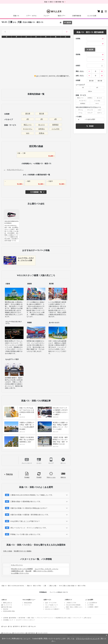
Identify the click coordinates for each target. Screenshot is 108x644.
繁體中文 (17, 626)
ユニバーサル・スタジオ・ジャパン (47, 569)
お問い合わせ (87, 618)
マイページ (27, 605)
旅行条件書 (22, 618)
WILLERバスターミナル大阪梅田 (22, 569)
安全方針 (6, 609)
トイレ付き (56, 129)
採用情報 (13, 618)
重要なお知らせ (8, 603)
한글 (11, 626)
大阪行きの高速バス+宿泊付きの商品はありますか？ (29, 508)
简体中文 (25, 626)
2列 (28, 119)
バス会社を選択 (90, 119)
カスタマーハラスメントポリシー (25, 620)
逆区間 (68, 23)
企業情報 (6, 618)
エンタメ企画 (92, 16)
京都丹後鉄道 (77, 16)
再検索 (90, 126)
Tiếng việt (33, 626)
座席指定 (55, 125)
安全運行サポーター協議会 (23, 551)
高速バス (16, 16)
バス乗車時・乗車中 (93, 607)
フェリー (46, 16)
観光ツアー (62, 16)
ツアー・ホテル (31, 16)
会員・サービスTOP (51, 603)
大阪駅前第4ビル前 (17, 571)
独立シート (28, 125)
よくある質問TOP (92, 603)
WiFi (28, 133)
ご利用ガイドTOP (71, 603)
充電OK (42, 133)
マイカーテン (28, 129)
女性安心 (42, 129)
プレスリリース (8, 605)
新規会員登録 (28, 603)
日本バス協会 (8, 551)
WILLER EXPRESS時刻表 (73, 605)
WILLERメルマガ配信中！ (53, 609)
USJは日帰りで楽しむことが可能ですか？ (25, 521)
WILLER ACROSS (43, 633)
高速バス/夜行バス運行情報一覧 (54, 2)
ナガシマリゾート (17, 565)
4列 (56, 119)
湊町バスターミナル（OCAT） (43, 571)
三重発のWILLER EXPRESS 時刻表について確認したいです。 (32, 495)
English (5, 626)
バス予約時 (90, 605)
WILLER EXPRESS (19, 633)
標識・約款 (31, 618)
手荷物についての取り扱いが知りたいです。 (26, 534)
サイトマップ (77, 618)
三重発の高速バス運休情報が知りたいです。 (26, 502)
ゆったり (42, 125)
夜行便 (42, 114)
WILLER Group (7, 633)
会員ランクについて (51, 607)
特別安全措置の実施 (9, 611)
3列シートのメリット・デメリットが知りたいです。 (29, 528)
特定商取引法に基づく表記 (63, 618)
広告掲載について (8, 620)
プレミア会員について (51, 605)
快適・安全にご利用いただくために (74, 608)
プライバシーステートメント (45, 618)
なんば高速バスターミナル (20, 573)
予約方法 (9, 474)
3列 (42, 119)
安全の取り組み (8, 607)
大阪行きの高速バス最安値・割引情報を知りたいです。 (30, 515)
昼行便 (28, 114)
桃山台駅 (28, 571)
